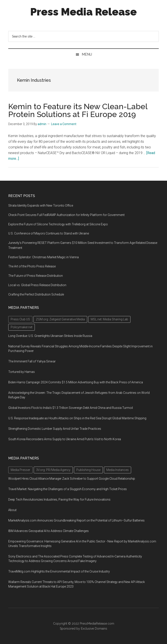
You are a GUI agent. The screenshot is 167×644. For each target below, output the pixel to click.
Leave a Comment (64, 124)
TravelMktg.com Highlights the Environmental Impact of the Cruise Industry (59, 571)
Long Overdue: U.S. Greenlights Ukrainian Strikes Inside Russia (50, 336)
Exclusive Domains (94, 629)
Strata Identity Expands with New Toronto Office (41, 206)
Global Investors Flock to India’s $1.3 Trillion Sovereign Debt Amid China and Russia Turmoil (71, 408)
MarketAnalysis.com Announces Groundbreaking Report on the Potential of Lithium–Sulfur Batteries (76, 520)
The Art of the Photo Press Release (32, 266)
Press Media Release (83, 12)
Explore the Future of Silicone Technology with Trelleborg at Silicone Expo (58, 224)
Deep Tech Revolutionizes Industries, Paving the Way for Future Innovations (59, 500)
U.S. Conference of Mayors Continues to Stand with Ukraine (49, 233)
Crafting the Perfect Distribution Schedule (36, 294)
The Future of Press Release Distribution (36, 276)
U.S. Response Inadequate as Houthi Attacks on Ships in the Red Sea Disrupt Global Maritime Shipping (77, 418)
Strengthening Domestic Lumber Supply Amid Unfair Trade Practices (55, 429)
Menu (87, 54)
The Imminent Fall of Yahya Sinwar (32, 361)
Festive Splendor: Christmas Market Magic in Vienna (43, 257)
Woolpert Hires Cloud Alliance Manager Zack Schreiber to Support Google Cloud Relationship (72, 479)
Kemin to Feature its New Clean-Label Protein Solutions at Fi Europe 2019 (78, 110)
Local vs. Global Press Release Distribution (37, 285)
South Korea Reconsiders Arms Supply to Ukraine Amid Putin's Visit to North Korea (65, 439)
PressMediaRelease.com (97, 624)
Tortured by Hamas (22, 372)
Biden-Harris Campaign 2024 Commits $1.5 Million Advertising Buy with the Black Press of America (76, 382)
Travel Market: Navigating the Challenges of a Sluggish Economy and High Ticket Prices (68, 489)
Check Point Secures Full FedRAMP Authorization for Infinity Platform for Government (66, 215)
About (12, 510)
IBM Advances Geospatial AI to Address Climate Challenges (48, 531)
